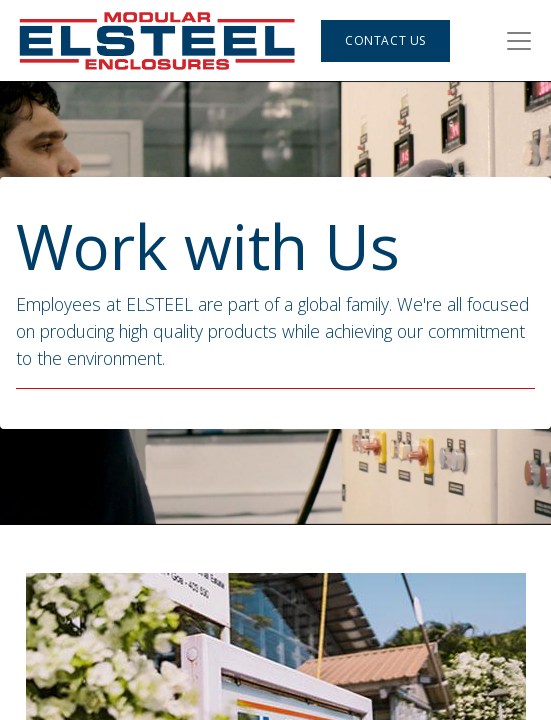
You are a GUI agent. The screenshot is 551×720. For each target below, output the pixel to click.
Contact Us (385, 40)
